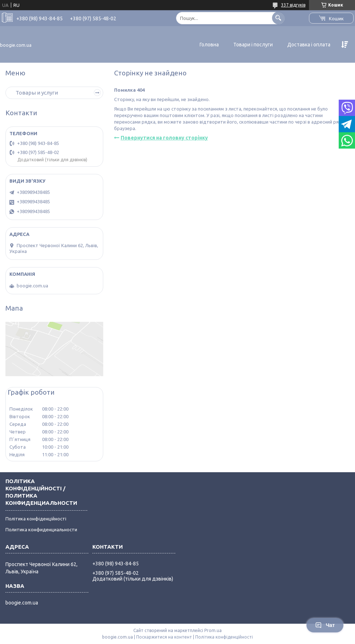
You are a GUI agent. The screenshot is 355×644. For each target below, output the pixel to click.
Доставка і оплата (309, 45)
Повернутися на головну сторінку (164, 138)
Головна (209, 45)
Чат (325, 625)
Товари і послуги (253, 45)
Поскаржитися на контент (164, 637)
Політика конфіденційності (36, 519)
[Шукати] (278, 18)
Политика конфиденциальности (41, 529)
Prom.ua (213, 630)
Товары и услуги (37, 93)
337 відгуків (293, 5)
